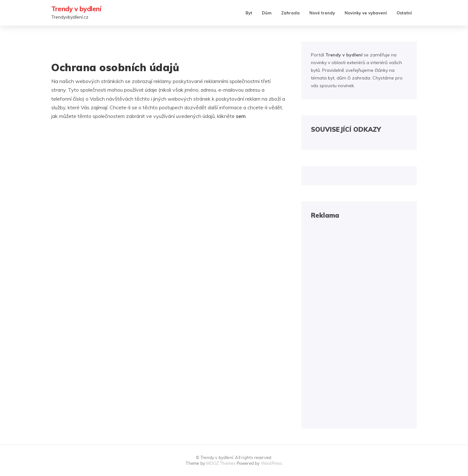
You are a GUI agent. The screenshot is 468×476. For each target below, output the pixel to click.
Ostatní (404, 13)
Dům (267, 13)
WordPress (272, 463)
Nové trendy (322, 13)
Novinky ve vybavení (366, 13)
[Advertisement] (359, 323)
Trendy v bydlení (76, 9)
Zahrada (290, 13)
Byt (249, 13)
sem (241, 116)
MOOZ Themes (221, 463)
